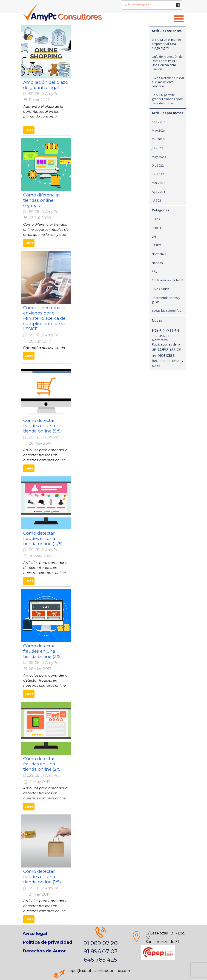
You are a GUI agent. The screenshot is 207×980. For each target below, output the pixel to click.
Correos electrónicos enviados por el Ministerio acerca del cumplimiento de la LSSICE (45, 318)
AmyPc (52, 94)
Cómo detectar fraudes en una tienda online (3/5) (43, 651)
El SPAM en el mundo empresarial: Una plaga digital (166, 44)
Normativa (159, 254)
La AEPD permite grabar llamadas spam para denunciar (168, 99)
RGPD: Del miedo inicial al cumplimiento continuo (168, 82)
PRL (154, 271)
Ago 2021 (159, 192)
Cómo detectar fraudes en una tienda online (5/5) (43, 426)
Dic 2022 (158, 165)
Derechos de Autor (44, 951)
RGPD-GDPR (160, 289)
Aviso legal (35, 933)
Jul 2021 (157, 200)
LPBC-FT (157, 228)
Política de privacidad (47, 942)
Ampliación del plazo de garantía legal (46, 85)
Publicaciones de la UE (167, 280)
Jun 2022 (158, 174)
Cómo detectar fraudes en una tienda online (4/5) (43, 538)
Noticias (157, 263)
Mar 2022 (159, 183)
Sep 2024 (159, 122)
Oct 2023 (158, 139)
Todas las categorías (166, 311)
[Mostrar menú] (179, 19)
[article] (46, 81)
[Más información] (152, 5)
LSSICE (33, 94)
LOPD (156, 219)
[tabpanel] (101, 945)
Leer (29, 130)
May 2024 (159, 130)
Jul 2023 (157, 148)
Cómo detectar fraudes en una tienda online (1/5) (42, 877)
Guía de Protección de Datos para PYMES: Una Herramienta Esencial (167, 63)
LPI (154, 236)
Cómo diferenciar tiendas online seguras (42, 200)
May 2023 (159, 157)
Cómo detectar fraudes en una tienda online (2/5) (43, 764)
